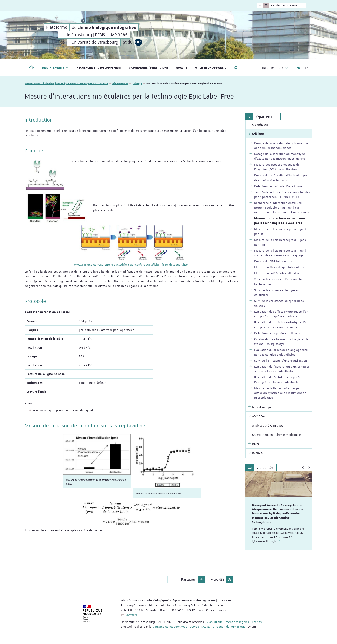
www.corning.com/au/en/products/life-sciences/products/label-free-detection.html (132, 265)
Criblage (137, 83)
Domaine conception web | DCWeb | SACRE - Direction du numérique (199, 626)
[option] (279, 511)
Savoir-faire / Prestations (149, 68)
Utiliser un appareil (211, 68)
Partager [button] (188, 579)
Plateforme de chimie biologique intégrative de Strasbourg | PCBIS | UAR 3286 (66, 83)
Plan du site (215, 622)
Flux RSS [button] (218, 579)
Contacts (131, 615)
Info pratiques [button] (275, 68)
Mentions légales (237, 622)
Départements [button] (55, 68)
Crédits (257, 622)
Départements (120, 83)
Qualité (182, 68)
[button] (236, 68)
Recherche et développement (99, 68)
